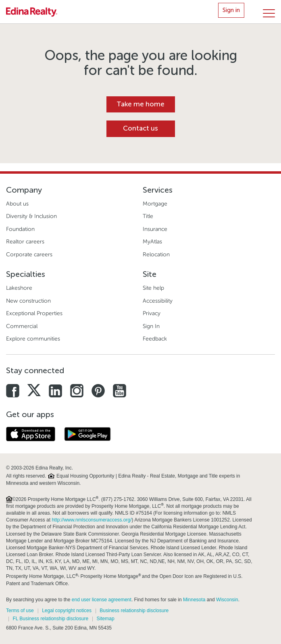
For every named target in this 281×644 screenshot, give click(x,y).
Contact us (140, 128)
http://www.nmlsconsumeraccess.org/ (92, 520)
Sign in (231, 10)
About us (17, 204)
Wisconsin (227, 600)
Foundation (20, 229)
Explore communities (33, 339)
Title (148, 216)
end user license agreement (102, 600)
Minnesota (194, 600)
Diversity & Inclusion (31, 216)
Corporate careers (29, 254)
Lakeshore (19, 288)
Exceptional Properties (34, 313)
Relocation (156, 254)
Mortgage (155, 204)
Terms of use (20, 611)
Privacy (152, 313)
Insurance (155, 229)
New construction (28, 301)
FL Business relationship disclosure (50, 619)
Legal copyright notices (67, 611)
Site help (153, 288)
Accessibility (158, 301)
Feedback (155, 339)
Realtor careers (25, 242)
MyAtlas (152, 242)
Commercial (22, 326)
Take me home (140, 104)
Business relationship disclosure (134, 611)
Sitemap (106, 619)
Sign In (151, 326)
